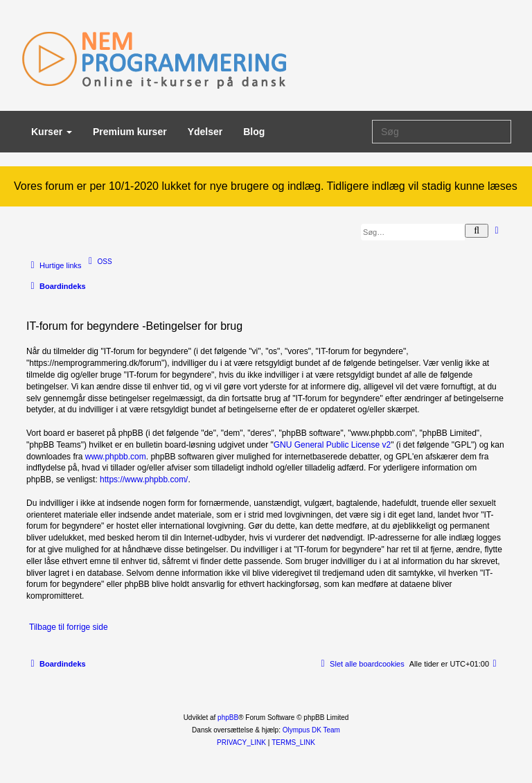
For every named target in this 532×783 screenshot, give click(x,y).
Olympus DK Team (311, 730)
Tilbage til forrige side (69, 627)
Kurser (52, 132)
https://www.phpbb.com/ (144, 480)
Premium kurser (130, 132)
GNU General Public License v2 (332, 445)
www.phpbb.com (116, 457)
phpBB (228, 718)
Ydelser (205, 132)
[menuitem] (99, 261)
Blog (254, 132)
